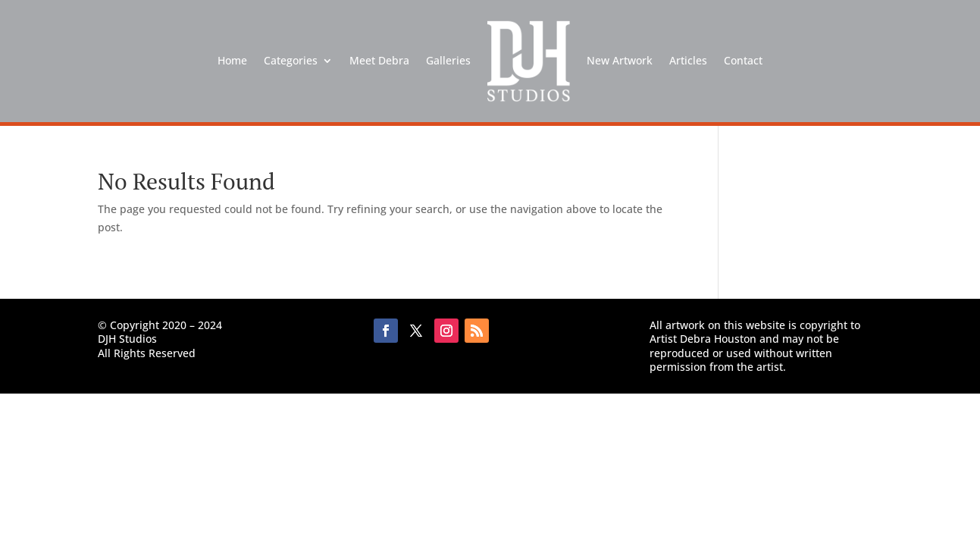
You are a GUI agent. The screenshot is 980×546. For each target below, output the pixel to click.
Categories (291, 60)
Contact (743, 60)
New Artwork (620, 60)
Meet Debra (379, 60)
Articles (688, 60)
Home (232, 60)
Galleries (448, 60)
